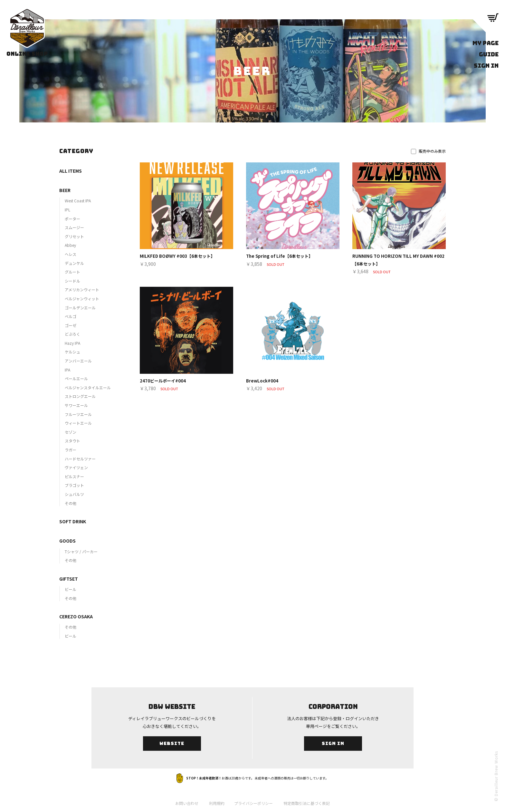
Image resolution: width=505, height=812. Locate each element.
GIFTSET (69, 579)
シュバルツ (74, 494)
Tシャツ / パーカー (81, 551)
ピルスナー (74, 476)
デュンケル (74, 263)
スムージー (74, 227)
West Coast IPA (78, 201)
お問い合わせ (187, 803)
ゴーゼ (71, 325)
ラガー (71, 450)
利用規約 (217, 803)
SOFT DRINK (73, 521)
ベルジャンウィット (82, 299)
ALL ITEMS (71, 171)
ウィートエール (78, 423)
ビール (71, 589)
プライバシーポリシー (253, 803)
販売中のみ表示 (428, 151)
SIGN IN (486, 66)
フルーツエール (78, 414)
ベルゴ (71, 316)
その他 (71, 503)
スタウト (72, 441)
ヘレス (71, 254)
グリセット (74, 236)
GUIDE (489, 54)
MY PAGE (486, 43)
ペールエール (76, 378)
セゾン (71, 432)
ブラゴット (74, 485)
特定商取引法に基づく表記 (307, 803)
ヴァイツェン (76, 467)
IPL (67, 210)
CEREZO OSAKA (76, 616)
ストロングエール (80, 396)
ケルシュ (72, 352)
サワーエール (76, 405)
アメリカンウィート (82, 290)
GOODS (67, 541)
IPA (67, 370)
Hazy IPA (72, 343)
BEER (65, 190)
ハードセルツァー (80, 459)
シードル (72, 281)
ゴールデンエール (80, 308)
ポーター (72, 219)
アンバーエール (78, 361)
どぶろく (72, 334)
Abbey (70, 245)
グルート (72, 272)
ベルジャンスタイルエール (88, 387)
